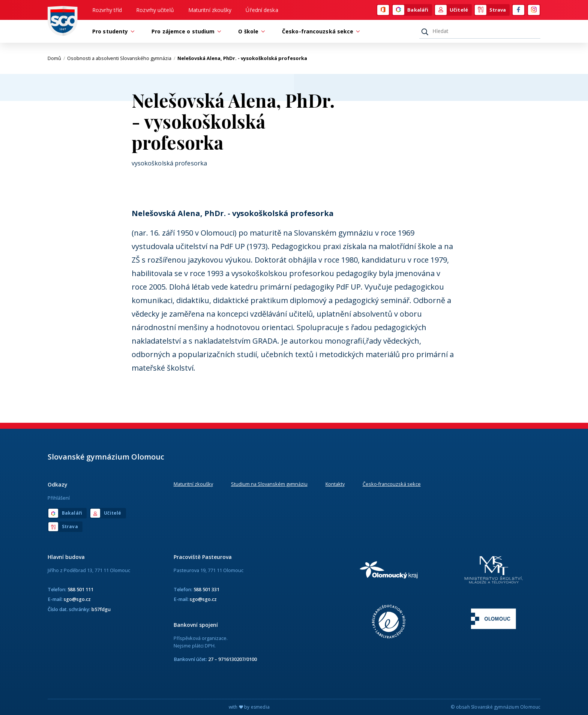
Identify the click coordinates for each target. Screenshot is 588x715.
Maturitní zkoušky (210, 10)
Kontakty (335, 484)
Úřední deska (262, 10)
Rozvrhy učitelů (155, 10)
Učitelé (451, 10)
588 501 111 (80, 589)
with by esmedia (249, 707)
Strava (490, 10)
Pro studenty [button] (112, 31)
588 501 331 (206, 589)
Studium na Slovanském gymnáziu (269, 484)
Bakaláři (410, 10)
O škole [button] (250, 31)
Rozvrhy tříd (107, 10)
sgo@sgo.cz (77, 599)
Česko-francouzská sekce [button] (319, 31)
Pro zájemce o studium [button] (185, 31)
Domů (56, 58)
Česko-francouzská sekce (392, 484)
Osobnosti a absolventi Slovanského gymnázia (121, 58)
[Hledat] (480, 31)
